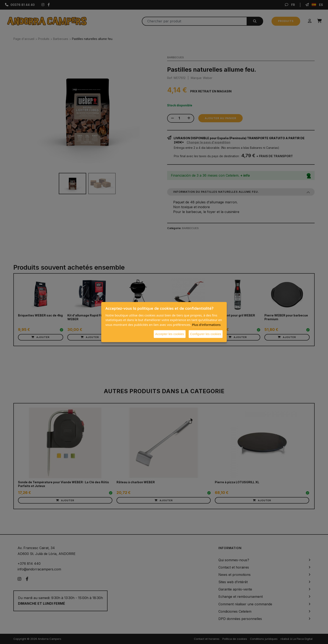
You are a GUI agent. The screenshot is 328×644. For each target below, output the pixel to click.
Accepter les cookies (170, 334)
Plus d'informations (206, 324)
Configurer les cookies (206, 334)
